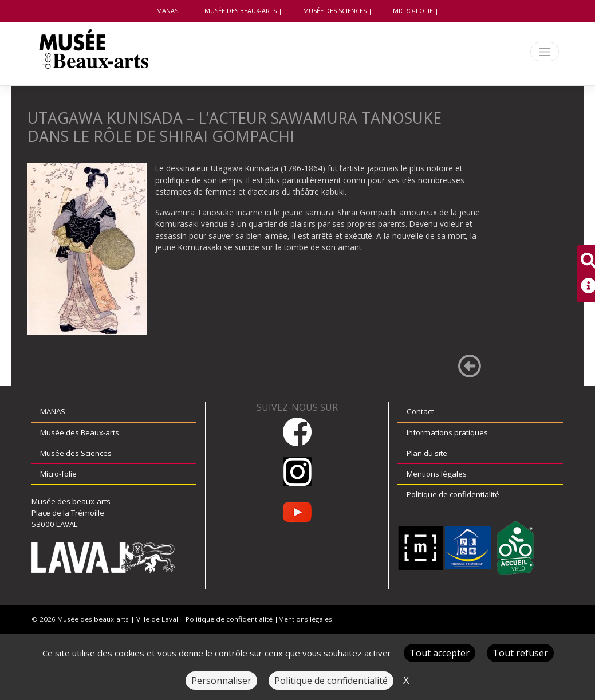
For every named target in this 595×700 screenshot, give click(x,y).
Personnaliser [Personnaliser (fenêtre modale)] (221, 681)
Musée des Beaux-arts (241, 11)
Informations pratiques (447, 432)
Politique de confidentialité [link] (331, 681)
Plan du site (427, 453)
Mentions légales (437, 474)
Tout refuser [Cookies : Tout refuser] (520, 653)
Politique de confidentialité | (232, 619)
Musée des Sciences (335, 11)
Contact (420, 411)
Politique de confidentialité (453, 494)
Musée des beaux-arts (93, 619)
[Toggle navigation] (545, 52)
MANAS (167, 11)
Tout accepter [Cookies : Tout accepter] (440, 653)
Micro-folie (413, 11)
